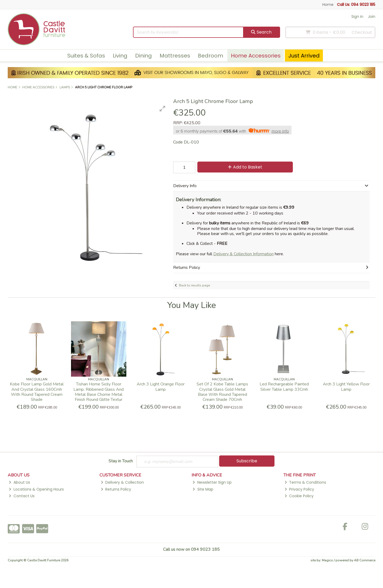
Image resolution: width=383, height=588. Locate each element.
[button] (163, 109)
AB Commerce (365, 560)
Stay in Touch (121, 461)
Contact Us (22, 496)
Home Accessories (256, 56)
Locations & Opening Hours (36, 489)
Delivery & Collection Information (243, 254)
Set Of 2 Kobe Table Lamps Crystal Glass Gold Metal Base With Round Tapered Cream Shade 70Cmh (222, 392)
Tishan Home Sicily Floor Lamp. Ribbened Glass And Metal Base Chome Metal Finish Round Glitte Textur (99, 392)
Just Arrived (304, 56)
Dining (143, 56)
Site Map (203, 489)
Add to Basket (245, 167)
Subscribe (247, 461)
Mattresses (175, 56)
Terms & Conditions (305, 482)
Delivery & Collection (122, 482)
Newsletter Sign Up (212, 482)
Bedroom (211, 56)
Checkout (362, 32)
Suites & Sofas (86, 56)
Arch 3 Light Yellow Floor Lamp (346, 387)
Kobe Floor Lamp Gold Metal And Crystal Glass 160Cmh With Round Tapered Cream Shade (37, 392)
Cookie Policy (299, 496)
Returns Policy (116, 489)
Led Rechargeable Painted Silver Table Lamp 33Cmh (284, 387)
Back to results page (194, 285)
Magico (327, 560)
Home (328, 5)
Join (372, 17)
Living (120, 56)
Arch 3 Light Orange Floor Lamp (161, 387)
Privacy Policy (299, 489)
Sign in (357, 17)
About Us (19, 482)
